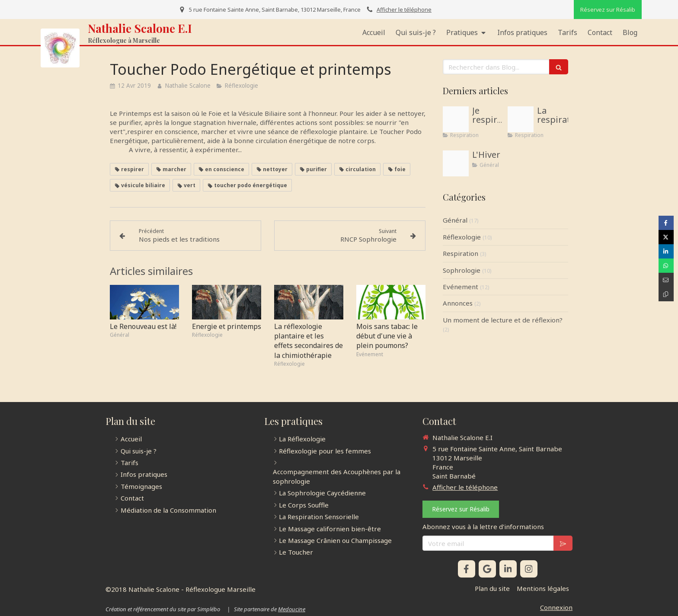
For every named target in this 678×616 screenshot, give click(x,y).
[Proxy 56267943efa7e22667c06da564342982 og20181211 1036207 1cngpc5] (521, 119)
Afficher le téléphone (404, 10)
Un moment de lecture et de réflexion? (503, 320)
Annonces (458, 303)
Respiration (461, 253)
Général (455, 220)
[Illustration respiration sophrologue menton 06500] (456, 119)
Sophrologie (462, 270)
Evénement (461, 287)
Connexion (556, 607)
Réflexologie (462, 237)
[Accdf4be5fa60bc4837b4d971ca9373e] (456, 163)
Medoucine (292, 609)
